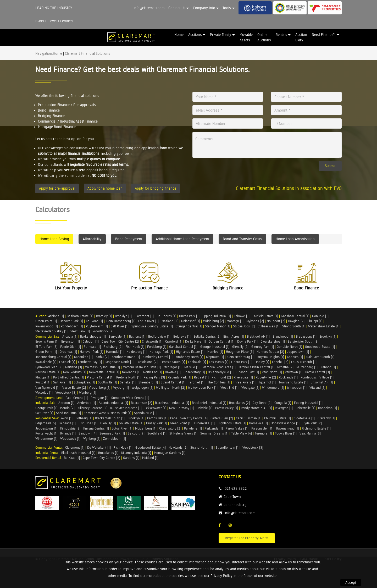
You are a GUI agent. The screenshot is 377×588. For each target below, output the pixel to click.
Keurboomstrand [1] (126, 357)
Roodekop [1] (328, 408)
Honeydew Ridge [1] (285, 423)
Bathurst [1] (137, 336)
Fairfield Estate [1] (265, 316)
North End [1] (153, 372)
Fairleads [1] (67, 423)
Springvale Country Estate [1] (152, 326)
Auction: (42, 316)
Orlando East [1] (248, 372)
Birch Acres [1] (234, 336)
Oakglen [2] (296, 321)
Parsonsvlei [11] (262, 428)
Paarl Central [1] (77, 398)
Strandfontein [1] (228, 447)
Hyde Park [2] (312, 423)
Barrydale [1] (117, 336)
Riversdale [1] (243, 377)
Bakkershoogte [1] (93, 336)
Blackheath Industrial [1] (172, 403)
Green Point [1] (46, 321)
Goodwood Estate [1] (320, 347)
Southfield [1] (157, 433)
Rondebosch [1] (72, 326)
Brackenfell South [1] (110, 418)
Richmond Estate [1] (316, 428)
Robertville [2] (266, 377)
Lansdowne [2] (147, 362)
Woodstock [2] (103, 331)
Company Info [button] (204, 8)
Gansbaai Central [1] (295, 316)
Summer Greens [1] (214, 433)
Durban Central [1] (221, 341)
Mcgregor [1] (173, 367)
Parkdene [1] (193, 428)
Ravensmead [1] (288, 428)
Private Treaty (221, 35)
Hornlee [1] (215, 352)
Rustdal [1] (43, 382)
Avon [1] (67, 418)
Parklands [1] (214, 428)
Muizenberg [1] (307, 367)
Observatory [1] (194, 372)
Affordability (92, 239)
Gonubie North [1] (289, 347)
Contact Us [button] (177, 8)
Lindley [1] (262, 362)
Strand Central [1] (173, 382)
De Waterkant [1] (99, 447)
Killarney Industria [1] (136, 453)
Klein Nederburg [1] (241, 357)
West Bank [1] (80, 331)
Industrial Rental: (48, 453)
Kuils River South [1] (320, 357)
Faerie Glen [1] (71, 347)
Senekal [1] (128, 382)
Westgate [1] (250, 388)
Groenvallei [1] (204, 423)
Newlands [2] (178, 447)
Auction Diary (301, 37)
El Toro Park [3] (46, 347)
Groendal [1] (68, 352)
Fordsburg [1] (157, 347)
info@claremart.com (149, 8)
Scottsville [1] (107, 382)
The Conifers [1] (219, 382)
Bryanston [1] (71, 341)
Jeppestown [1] (298, 352)
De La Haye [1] (195, 341)
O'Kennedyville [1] (221, 372)
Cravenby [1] (326, 418)
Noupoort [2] (276, 321)
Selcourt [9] (136, 433)
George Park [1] (46, 408)
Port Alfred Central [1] (69, 377)
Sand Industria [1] (68, 413)
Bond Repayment (129, 239)
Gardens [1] (131, 458)
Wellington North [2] (171, 388)
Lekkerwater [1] (155, 408)
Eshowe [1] (242, 316)
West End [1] (229, 388)
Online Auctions (264, 37)
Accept (351, 582)
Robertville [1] (305, 408)
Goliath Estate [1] (131, 423)
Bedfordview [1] (159, 336)
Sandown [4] (88, 433)
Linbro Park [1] (241, 362)
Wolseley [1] (44, 392)
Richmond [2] (221, 377)
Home (179, 35)
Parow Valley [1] (227, 408)
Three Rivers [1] (244, 382)
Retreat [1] (201, 377)
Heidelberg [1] (137, 352)
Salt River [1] (120, 326)
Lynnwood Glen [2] (49, 367)
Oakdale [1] (173, 372)
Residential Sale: (48, 418)
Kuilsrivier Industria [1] (126, 408)
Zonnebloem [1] (115, 439)
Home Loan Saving (54, 239)
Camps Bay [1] (157, 418)
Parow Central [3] (318, 372)
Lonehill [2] (280, 362)
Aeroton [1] (66, 403)
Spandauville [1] (145, 413)
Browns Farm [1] (47, 341)
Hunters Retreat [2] (270, 352)
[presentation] (225, 169)
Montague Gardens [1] (170, 453)
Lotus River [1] (148, 321)
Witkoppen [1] (297, 388)
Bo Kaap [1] (72, 458)
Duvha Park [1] (189, 316)
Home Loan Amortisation (295, 239)
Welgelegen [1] (142, 388)
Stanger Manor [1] (218, 326)
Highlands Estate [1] (190, 352)
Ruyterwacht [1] (97, 326)
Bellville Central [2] (207, 336)
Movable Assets (246, 37)
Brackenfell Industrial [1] (209, 403)
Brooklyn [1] (123, 316)
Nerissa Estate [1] (48, 372)
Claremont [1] (144, 316)
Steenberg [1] (148, 382)
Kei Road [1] (94, 321)
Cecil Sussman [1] (249, 418)
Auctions (195, 35)
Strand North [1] (202, 447)
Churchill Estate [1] (278, 418)
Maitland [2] (170, 321)
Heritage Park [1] (161, 352)
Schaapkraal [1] (84, 382)
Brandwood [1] (283, 336)
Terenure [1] (263, 433)
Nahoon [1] (328, 367)
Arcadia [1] (70, 336)
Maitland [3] (74, 367)
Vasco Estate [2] (74, 388)
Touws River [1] (286, 433)
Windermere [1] (273, 388)
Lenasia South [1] (173, 362)
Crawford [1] (174, 341)
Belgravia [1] (182, 336)
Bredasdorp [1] (306, 336)
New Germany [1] (181, 408)
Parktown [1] (294, 372)
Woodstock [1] (70, 439)
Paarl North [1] (272, 372)
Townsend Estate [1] (293, 382)
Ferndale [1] (92, 347)
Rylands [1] (68, 433)
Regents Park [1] (179, 377)
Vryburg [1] (121, 388)
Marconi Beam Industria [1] (142, 367)
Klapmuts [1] (215, 357)
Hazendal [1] (115, 352)
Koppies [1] (295, 357)
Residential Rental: (50, 458)
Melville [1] (192, 367)
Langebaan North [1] (119, 362)
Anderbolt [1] (87, 403)
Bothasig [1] (84, 418)
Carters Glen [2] (222, 418)
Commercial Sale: (49, 336)
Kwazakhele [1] (46, 362)
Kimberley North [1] (189, 357)
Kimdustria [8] (70, 428)
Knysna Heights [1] (271, 357)
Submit (330, 166)
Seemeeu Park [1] (112, 433)
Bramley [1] (104, 316)
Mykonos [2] (255, 321)
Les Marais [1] (219, 362)
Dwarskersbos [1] (273, 341)
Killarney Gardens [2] (92, 408)
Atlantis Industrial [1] (113, 403)
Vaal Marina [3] (310, 433)
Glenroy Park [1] (263, 347)
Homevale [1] (258, 423)
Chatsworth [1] (152, 341)
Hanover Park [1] (71, 321)
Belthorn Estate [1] (80, 316)
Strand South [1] (294, 326)
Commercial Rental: (50, 447)
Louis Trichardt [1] (304, 362)
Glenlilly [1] (108, 423)
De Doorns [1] (166, 316)
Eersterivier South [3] (303, 341)
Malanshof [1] (191, 321)
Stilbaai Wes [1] (268, 326)
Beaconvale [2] (142, 403)
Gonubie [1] (320, 316)
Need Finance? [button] (324, 35)
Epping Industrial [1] (217, 316)
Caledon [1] (91, 341)
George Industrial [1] (215, 347)
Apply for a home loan (105, 188)
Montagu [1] (235, 321)
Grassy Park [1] (157, 423)
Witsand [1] (317, 388)
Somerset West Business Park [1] (107, 413)
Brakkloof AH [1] (258, 336)
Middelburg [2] (213, 321)
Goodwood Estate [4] (151, 447)
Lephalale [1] (197, 362)
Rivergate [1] (99, 398)
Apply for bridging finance (156, 188)
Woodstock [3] (66, 392)
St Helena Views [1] (183, 433)
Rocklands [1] (288, 377)
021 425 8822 (236, 488)
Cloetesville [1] (304, 418)
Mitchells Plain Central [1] (256, 367)
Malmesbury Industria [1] (102, 367)
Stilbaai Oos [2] (244, 326)
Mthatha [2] (285, 367)
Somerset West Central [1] (130, 398)
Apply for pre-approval (57, 188)
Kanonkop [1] (83, 357)
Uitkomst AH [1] (322, 382)
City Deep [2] (262, 403)
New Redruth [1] (75, 372)
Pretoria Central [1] (100, 377)
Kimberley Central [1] (158, 357)
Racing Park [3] (154, 377)
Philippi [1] (315, 321)
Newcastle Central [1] (104, 372)
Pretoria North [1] (128, 377)
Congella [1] (283, 403)
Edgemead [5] (46, 423)
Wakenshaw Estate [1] (324, 326)
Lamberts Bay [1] (90, 362)
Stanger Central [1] (189, 326)
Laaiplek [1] (67, 362)
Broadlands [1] (108, 453)
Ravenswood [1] (47, 326)
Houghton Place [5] (240, 352)
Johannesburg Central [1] (53, 357)
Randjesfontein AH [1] (256, 408)
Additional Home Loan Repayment (182, 239)
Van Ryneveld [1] (47, 388)
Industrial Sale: (47, 403)
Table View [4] (242, 433)
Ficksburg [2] (113, 347)
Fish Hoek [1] (135, 347)
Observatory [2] (170, 428)
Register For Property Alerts (247, 538)
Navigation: (44, 53)
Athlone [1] (56, 316)
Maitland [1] (150, 458)
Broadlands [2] (239, 403)
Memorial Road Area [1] (219, 367)
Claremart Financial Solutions (88, 53)
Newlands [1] (131, 372)
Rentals (281, 35)
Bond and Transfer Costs (242, 239)
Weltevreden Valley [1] (51, 331)
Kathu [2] (102, 357)
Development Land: (50, 398)
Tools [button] (227, 8)
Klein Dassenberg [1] (121, 321)
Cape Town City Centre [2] (120, 341)
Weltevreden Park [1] (203, 388)
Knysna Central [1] (96, 428)
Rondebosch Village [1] (317, 377)
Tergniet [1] (196, 382)
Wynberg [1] (88, 392)
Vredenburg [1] (99, 388)
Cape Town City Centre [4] (189, 418)
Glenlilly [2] (240, 347)
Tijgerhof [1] (267, 382)
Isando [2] (67, 408)
